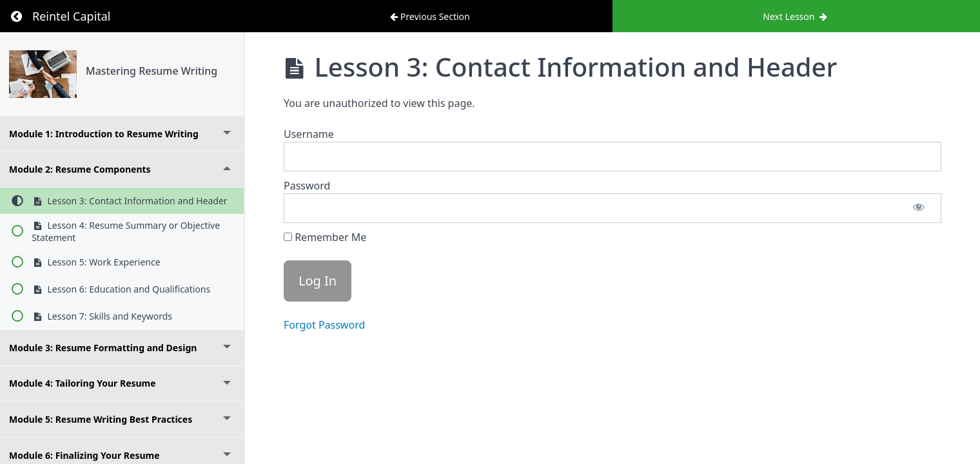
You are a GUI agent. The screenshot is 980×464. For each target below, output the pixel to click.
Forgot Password (324, 325)
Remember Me (325, 237)
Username (309, 134)
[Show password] (919, 208)
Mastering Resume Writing (152, 71)
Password (307, 186)
